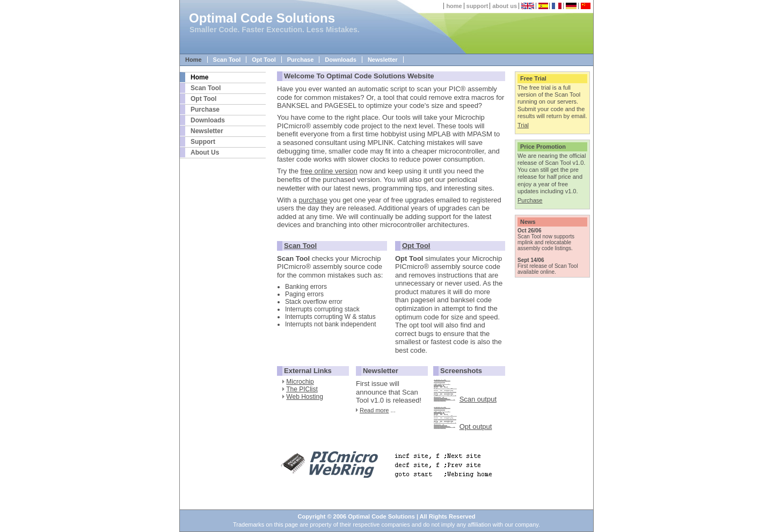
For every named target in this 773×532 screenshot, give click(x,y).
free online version (329, 171)
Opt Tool (264, 60)
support (477, 6)
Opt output (476, 427)
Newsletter (383, 60)
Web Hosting (304, 397)
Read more (374, 410)
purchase (313, 200)
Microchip (300, 382)
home (454, 6)
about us (505, 6)
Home (194, 60)
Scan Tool (227, 60)
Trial (523, 125)
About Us (205, 152)
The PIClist (302, 389)
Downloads (341, 60)
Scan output (478, 399)
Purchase (301, 60)
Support (203, 142)
